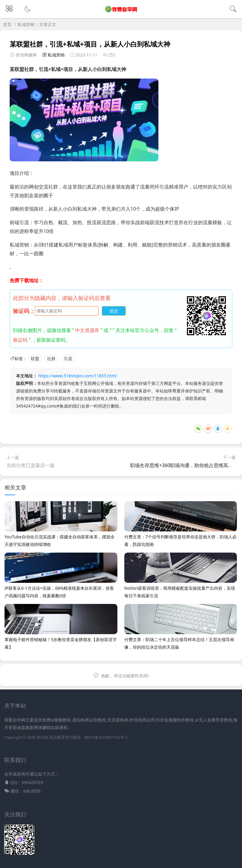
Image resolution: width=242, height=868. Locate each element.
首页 (7, 24)
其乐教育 (57, 737)
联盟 (35, 358)
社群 (51, 358)
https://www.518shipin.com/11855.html (78, 376)
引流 (68, 358)
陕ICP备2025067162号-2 (106, 737)
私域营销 (26, 24)
